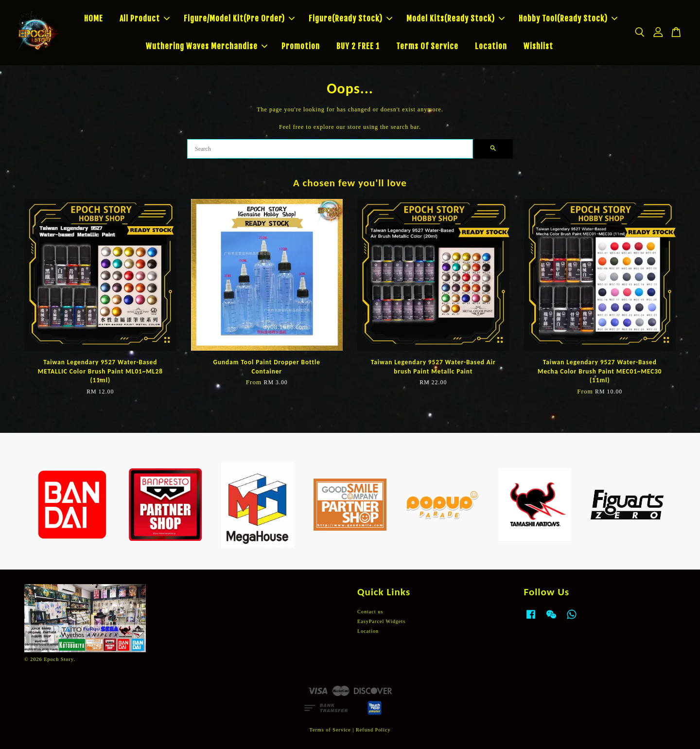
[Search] (330, 149)
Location (491, 46)
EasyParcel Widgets (381, 621)
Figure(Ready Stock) (350, 18)
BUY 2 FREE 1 (358, 46)
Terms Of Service (427, 46)
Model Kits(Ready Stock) (455, 18)
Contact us (370, 612)
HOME (94, 18)
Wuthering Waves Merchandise (207, 46)
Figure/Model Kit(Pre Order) (239, 18)
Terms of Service (330, 730)
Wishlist (538, 46)
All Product (145, 18)
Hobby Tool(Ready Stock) (568, 18)
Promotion (301, 46)
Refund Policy (373, 730)
